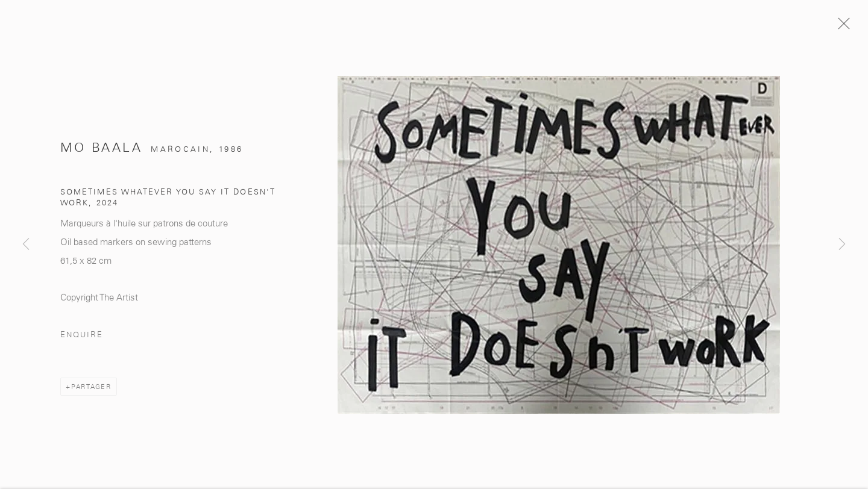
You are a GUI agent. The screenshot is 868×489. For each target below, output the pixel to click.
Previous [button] (26, 244)
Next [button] (842, 244)
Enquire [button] (82, 338)
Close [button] (845, 27)
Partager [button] (91, 390)
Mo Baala (101, 151)
